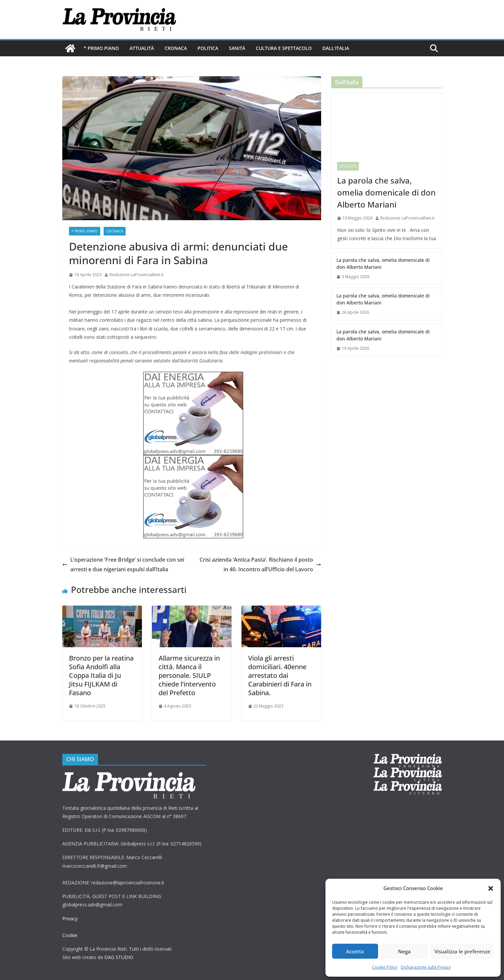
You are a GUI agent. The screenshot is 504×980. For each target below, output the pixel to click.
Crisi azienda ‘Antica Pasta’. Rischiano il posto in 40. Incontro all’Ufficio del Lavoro (260, 564)
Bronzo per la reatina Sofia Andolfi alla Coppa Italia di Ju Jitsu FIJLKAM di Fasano (101, 675)
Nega (404, 951)
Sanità (237, 48)
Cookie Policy (385, 967)
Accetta (355, 951)
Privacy (70, 919)
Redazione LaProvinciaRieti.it (137, 275)
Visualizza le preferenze (462, 951)
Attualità (142, 48)
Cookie (70, 935)
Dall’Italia (336, 48)
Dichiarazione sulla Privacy (426, 967)
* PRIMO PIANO (101, 48)
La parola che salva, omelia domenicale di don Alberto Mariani (386, 192)
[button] (491, 888)
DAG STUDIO (119, 957)
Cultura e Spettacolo (284, 48)
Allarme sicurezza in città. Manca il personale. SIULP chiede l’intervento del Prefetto (189, 675)
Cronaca (176, 48)
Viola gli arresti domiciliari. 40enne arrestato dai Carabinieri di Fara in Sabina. (280, 675)
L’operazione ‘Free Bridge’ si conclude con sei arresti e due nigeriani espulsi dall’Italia (123, 564)
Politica (208, 48)
